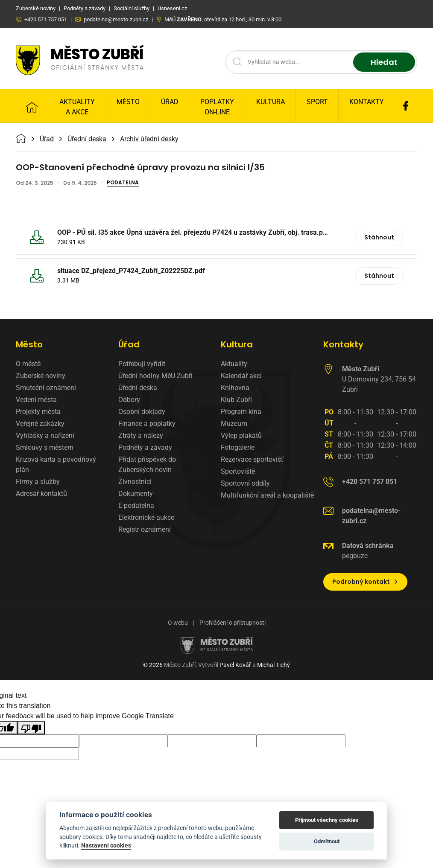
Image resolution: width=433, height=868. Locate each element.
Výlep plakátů (241, 435)
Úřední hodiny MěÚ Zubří (155, 376)
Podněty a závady (145, 447)
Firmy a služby (38, 482)
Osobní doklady (142, 412)
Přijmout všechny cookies (327, 820)
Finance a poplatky (147, 424)
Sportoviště (238, 471)
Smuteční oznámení (46, 388)
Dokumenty (136, 494)
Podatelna (123, 183)
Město (128, 102)
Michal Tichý (274, 665)
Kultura (271, 102)
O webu (178, 623)
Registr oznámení (145, 529)
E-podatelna (136, 505)
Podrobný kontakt (365, 582)
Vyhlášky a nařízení (45, 435)
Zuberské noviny (41, 376)
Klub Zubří (236, 400)
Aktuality (234, 364)
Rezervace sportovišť (252, 459)
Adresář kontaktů (41, 494)
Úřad (170, 102)
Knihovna (235, 388)
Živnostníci (135, 482)
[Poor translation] (31, 728)
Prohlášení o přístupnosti (233, 623)
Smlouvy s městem (45, 447)
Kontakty (367, 102)
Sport (317, 102)
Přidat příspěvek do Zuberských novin (147, 465)
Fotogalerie (238, 447)
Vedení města (36, 400)
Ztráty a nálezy (141, 435)
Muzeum (234, 424)
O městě (28, 364)
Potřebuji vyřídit (142, 364)
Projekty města (38, 412)
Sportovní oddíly (245, 483)
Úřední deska (87, 139)
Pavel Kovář (235, 665)
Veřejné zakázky (40, 424)
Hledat (384, 62)
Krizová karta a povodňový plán (56, 465)
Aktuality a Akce (77, 107)
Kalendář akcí (241, 376)
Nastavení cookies (106, 845)
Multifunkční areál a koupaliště (267, 495)
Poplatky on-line (217, 107)
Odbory (129, 400)
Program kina (241, 412)
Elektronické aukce (146, 517)
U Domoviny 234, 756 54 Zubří (379, 379)
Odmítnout (327, 841)
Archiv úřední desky (149, 139)
